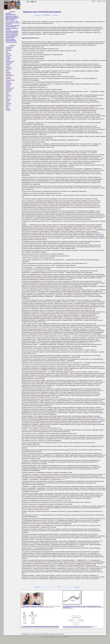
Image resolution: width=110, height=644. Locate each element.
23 (65, 587)
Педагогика (8, 85)
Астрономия (8, 50)
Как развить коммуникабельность (10, 14)
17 (47, 587)
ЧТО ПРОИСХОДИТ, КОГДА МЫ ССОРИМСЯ (32, 606)
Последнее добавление (11, 42)
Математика (8, 74)
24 (68, 587)
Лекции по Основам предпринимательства (11, 40)
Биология (8, 53)
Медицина (8, 77)
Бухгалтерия (8, 55)
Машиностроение (10, 75)
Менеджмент (9, 78)
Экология (8, 108)
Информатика (9, 63)
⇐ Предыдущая (37, 15)
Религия (7, 94)
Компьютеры (8, 67)
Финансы (8, 105)
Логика (7, 71)
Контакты (99, 1)
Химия (7, 107)
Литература (8, 69)
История (7, 66)
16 (44, 587)
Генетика (8, 56)
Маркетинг (8, 72)
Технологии (8, 99)
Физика (7, 102)
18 (50, 587)
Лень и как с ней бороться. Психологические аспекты (12, 34)
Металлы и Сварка (10, 80)
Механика (8, 82)
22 (62, 587)
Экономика (8, 110)
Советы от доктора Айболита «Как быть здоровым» (12, 26)
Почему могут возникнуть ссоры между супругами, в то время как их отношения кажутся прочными (12, 18)
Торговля (8, 100)
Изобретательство (10, 61)
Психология (8, 91)
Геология (8, 60)
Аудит (7, 52)
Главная (93, 1)
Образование (9, 83)
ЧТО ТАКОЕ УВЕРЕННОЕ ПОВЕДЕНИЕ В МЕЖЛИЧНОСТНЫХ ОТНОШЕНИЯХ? (40, 626)
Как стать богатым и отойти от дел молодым (13, 23)
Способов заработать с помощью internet (11, 37)
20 (56, 587)
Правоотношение (10, 88)
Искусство (8, 64)
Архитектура (8, 49)
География (8, 58)
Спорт (7, 97)
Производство (9, 89)
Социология (8, 96)
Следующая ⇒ (55, 15)
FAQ (104, 1)
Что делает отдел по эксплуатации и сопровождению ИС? (77, 626)
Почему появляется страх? (12, 21)
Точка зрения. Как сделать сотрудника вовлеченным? (12, 32)
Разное (7, 93)
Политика (8, 86)
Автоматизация (9, 47)
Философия (8, 104)
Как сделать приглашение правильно (12, 29)
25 (71, 587)
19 (53, 587)
